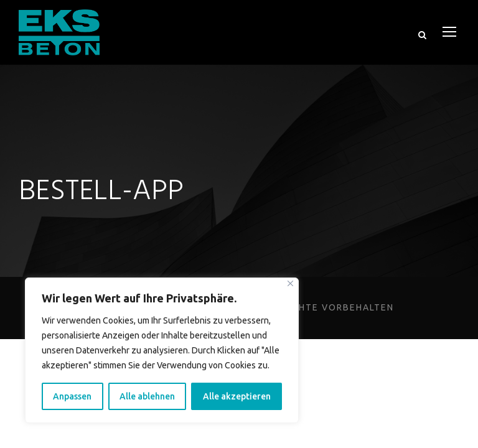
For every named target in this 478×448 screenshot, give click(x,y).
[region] (162, 350)
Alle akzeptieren (238, 396)
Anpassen (74, 396)
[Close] (290, 283)
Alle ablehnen (150, 396)
